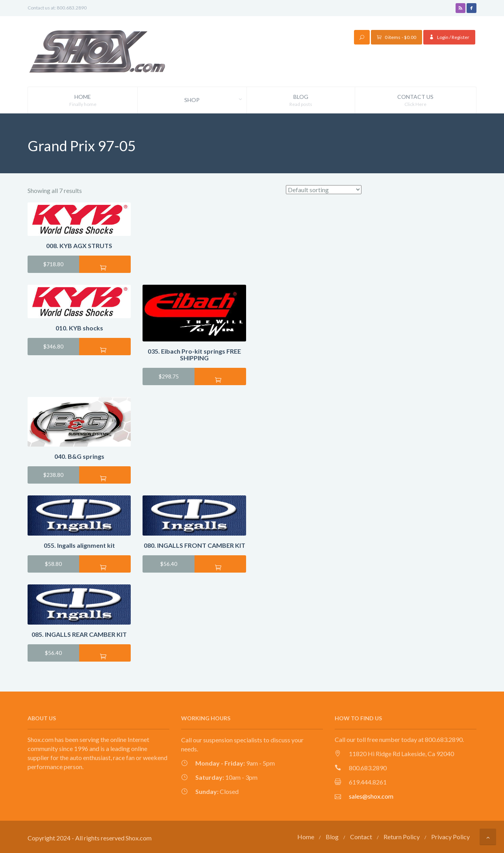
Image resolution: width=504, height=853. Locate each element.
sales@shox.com (371, 796)
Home (83, 100)
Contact (361, 836)
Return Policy (402, 836)
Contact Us (416, 100)
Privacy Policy (450, 836)
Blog (301, 100)
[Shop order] (324, 190)
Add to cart (105, 267)
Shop (215, 100)
